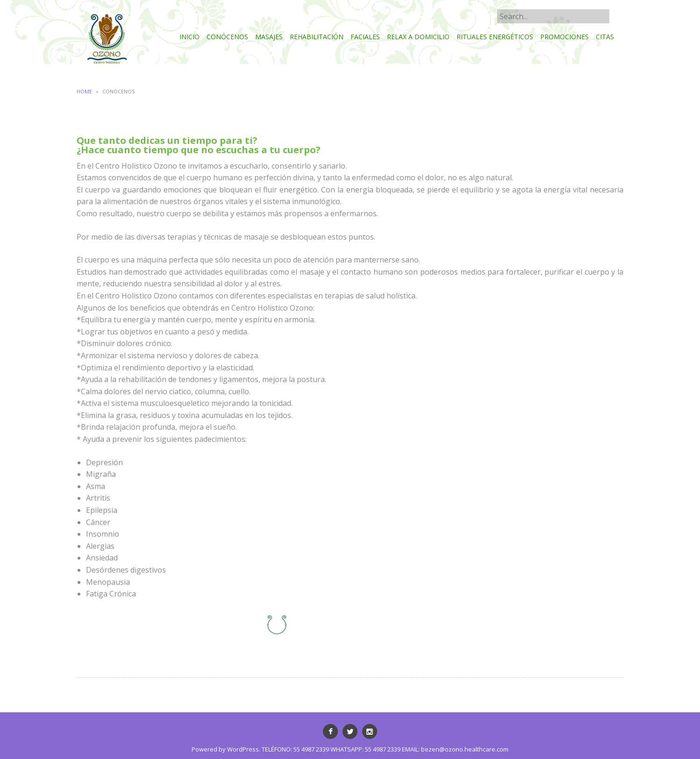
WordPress (243, 749)
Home (84, 91)
